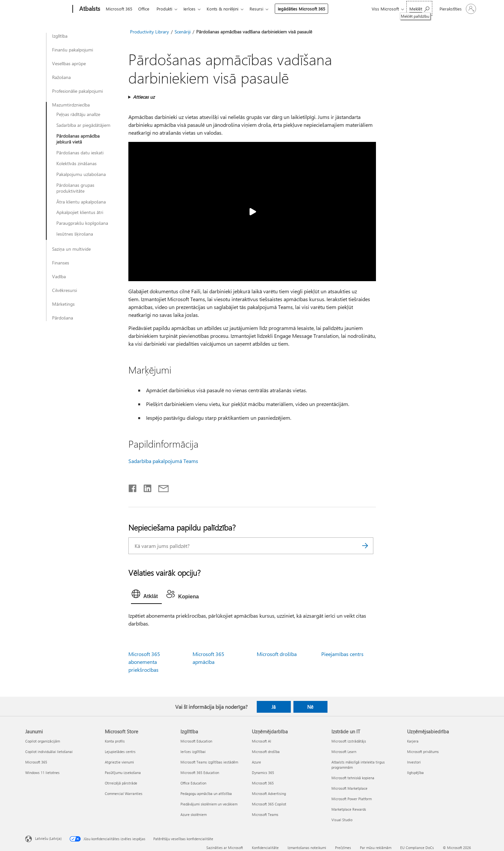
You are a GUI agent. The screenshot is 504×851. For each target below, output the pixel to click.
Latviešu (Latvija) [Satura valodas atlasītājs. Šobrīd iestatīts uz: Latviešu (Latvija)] (48, 838)
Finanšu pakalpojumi (73, 50)
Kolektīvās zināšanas (76, 164)
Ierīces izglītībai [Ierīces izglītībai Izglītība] (193, 752)
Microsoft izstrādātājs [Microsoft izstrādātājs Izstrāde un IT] (349, 741)
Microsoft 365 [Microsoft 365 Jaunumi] (36, 762)
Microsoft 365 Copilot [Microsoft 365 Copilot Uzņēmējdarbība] (269, 804)
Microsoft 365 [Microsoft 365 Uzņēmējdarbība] (263, 783)
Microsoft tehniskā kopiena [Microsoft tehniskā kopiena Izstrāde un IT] (353, 778)
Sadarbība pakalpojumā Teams (163, 461)
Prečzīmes (343, 848)
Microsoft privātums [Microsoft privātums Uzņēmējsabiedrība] (423, 752)
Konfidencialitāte (265, 848)
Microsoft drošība (277, 654)
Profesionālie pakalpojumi (77, 91)
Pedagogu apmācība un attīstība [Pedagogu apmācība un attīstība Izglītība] (206, 793)
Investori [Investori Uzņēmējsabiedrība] (414, 762)
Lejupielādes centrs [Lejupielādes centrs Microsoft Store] (120, 752)
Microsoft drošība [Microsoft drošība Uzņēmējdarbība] (266, 752)
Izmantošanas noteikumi (307, 848)
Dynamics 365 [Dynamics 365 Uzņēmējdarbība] (263, 773)
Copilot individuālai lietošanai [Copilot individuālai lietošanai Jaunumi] (49, 752)
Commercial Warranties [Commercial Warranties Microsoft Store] (124, 793)
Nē (310, 707)
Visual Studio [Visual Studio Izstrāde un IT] (342, 820)
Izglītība (60, 36)
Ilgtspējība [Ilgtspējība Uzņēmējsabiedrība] (415, 773)
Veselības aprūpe (69, 64)
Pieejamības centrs (342, 654)
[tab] (146, 595)
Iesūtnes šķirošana (75, 234)
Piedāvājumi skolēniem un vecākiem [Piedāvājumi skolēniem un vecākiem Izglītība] (209, 804)
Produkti (167, 9)
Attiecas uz (144, 97)
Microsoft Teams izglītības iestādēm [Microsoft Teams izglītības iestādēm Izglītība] (209, 762)
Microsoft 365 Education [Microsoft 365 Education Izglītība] (200, 773)
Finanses (61, 263)
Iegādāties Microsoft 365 (308, 9)
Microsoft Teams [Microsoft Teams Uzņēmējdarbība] (265, 814)
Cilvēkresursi (65, 290)
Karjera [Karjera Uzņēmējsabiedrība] (413, 741)
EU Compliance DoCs (417, 848)
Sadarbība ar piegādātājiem (83, 125)
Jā (274, 707)
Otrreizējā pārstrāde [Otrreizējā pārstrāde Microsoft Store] (121, 783)
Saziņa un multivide (71, 249)
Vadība (59, 277)
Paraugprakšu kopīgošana (82, 223)
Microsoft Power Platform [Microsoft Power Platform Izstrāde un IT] (352, 799)
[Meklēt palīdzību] (419, 8)
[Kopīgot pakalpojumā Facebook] (133, 487)
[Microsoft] (48, 9)
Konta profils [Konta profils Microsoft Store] (115, 741)
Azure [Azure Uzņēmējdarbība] (256, 762)
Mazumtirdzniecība (71, 105)
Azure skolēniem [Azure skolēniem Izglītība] (194, 814)
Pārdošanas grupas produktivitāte (75, 188)
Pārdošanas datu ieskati (80, 153)
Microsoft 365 (119, 9)
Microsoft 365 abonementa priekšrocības (144, 662)
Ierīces (193, 9)
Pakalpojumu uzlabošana (81, 174)
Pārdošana (63, 318)
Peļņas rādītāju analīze (78, 114)
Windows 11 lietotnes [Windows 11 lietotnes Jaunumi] (42, 773)
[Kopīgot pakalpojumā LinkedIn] (145, 487)
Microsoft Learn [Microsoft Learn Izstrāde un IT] (344, 752)
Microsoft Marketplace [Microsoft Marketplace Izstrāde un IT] (349, 788)
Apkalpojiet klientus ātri (80, 212)
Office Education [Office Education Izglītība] (193, 783)
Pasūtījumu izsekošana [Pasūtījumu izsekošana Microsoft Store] (123, 773)
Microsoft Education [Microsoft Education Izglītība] (196, 741)
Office (145, 9)
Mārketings (63, 304)
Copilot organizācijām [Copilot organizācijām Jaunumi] (43, 741)
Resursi (263, 9)
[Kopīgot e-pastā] (160, 487)
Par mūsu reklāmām (376, 848)
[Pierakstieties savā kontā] (457, 9)
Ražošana (61, 77)
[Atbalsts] (89, 9)
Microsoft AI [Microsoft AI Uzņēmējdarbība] (261, 741)
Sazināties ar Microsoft (225, 848)
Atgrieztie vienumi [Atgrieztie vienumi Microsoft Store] (119, 762)
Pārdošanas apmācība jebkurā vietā (78, 139)
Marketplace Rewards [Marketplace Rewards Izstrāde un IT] (349, 809)
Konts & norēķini (228, 9)
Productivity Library (149, 32)
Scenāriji (183, 32)
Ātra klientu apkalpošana (81, 202)
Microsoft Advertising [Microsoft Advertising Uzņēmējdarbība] (269, 793)
